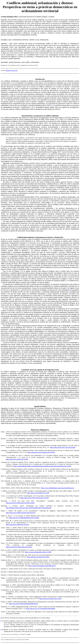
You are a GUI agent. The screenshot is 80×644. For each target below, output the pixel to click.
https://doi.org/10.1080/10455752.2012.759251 (20, 503)
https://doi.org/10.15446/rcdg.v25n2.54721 (19, 547)
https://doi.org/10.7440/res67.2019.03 (17, 524)
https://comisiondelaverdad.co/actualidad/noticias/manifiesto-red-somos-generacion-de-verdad (42, 466)
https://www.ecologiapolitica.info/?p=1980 (38, 552)
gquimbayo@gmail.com (11, 70)
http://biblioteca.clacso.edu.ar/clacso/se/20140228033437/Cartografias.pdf (29, 508)
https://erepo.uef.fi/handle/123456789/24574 (42, 566)
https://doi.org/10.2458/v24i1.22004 (17, 459)
